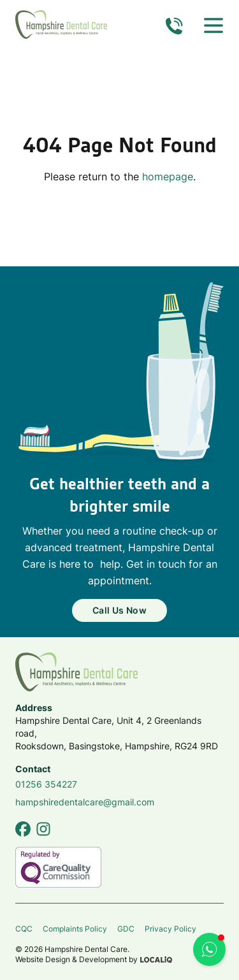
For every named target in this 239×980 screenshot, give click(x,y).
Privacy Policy (170, 929)
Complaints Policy (75, 929)
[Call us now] (174, 25)
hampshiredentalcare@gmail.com (85, 802)
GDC (126, 929)
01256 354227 (46, 784)
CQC (24, 929)
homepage (168, 177)
